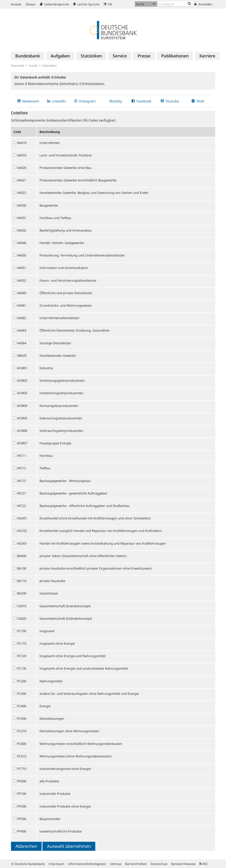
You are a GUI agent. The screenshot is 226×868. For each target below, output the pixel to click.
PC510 (22, 731)
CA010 (22, 606)
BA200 (22, 593)
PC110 (22, 643)
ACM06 (22, 431)
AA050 (22, 255)
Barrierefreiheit (136, 864)
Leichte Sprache (86, 4)
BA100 (22, 568)
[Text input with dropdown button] (175, 4)
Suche (33, 66)
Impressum (57, 864)
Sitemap (116, 864)
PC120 (22, 656)
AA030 (22, 205)
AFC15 (22, 481)
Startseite (18, 66)
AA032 (22, 230)
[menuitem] (28, 56)
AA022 (22, 193)
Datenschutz (159, 864)
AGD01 (22, 543)
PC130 (22, 668)
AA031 (22, 218)
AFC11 (22, 456)
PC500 (22, 718)
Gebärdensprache (54, 4)
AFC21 (22, 493)
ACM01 (22, 368)
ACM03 (22, 393)
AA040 (22, 243)
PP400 (22, 831)
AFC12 (22, 468)
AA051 (22, 268)
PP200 (22, 806)
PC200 (22, 681)
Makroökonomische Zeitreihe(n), (52, 84)
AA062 (22, 318)
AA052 (22, 280)
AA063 (22, 330)
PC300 (22, 693)
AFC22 (22, 506)
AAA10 (22, 143)
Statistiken (49, 66)
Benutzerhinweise (183, 864)
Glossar (31, 4)
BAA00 (22, 556)
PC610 (22, 756)
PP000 (22, 781)
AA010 (22, 155)
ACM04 (22, 406)
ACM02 (22, 380)
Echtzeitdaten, (92, 84)
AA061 (22, 305)
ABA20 (22, 355)
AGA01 (22, 518)
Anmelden (203, 4)
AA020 (22, 168)
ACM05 (22, 418)
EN (108, 4)
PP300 (22, 819)
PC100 (22, 631)
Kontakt (16, 4)
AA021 (22, 180)
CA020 (22, 618)
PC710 (22, 769)
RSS (204, 864)
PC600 (22, 744)
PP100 (22, 794)
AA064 (22, 343)
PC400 (22, 706)
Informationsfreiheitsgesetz (87, 864)
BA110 (22, 581)
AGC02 (22, 531)
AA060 (22, 293)
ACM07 (22, 443)
